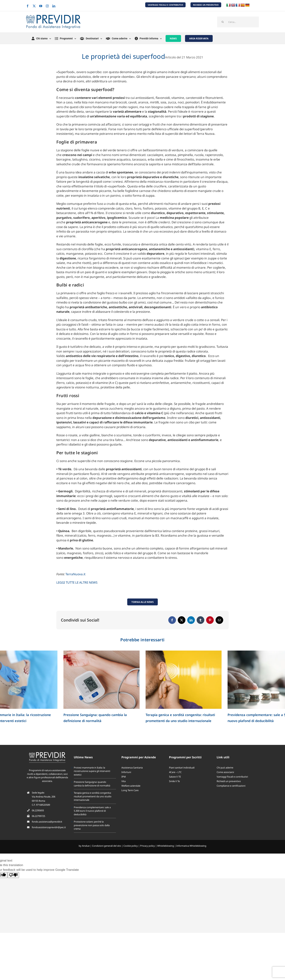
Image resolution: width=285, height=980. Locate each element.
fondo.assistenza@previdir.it (47, 822)
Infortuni (126, 772)
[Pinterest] (210, 620)
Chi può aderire (225, 768)
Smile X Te (174, 781)
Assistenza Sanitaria (132, 768)
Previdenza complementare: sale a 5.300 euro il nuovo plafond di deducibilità (92, 811)
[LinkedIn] (191, 620)
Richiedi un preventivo (229, 781)
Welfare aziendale (131, 786)
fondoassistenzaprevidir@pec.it (49, 827)
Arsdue (86, 846)
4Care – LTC (175, 772)
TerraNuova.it (75, 574)
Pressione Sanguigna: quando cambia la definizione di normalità (92, 784)
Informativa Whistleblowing (191, 846)
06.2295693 (38, 810)
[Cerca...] (238, 22)
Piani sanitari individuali (182, 768)
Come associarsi (225, 772)
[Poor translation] (13, 875)
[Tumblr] (200, 620)
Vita (124, 781)
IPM (124, 777)
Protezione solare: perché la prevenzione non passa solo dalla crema (92, 825)
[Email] (219, 620)
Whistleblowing (166, 846)
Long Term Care (130, 790)
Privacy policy (147, 846)
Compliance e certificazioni (231, 786)
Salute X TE (175, 777)
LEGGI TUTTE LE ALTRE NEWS (77, 582)
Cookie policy (131, 846)
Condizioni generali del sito (107, 846)
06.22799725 (38, 816)
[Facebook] (172, 620)
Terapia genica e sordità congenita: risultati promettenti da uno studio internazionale (93, 796)
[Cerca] (223, 22)
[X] (182, 620)
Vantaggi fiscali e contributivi (232, 777)
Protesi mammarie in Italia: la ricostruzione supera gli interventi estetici (92, 771)
